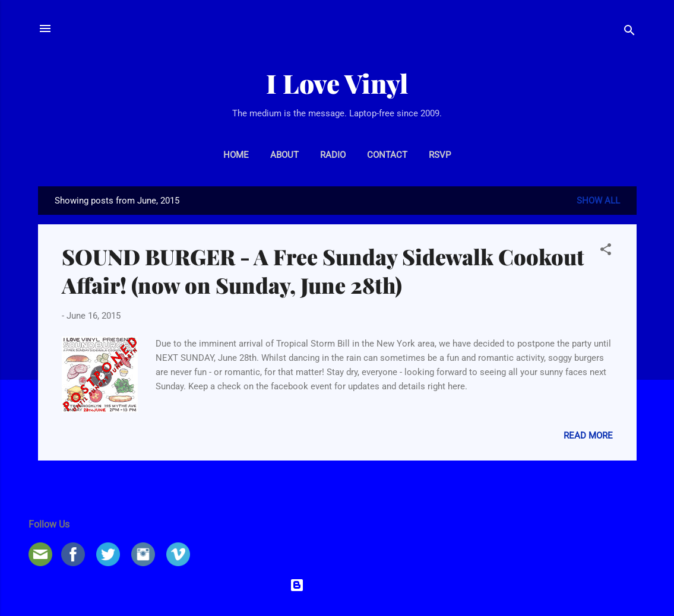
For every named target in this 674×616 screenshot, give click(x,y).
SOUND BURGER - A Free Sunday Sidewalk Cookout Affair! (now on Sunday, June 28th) (323, 271)
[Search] (629, 32)
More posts (337, 484)
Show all (598, 201)
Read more (588, 436)
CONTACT (387, 155)
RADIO (333, 155)
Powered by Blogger (337, 585)
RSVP (440, 155)
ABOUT (284, 155)
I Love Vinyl (337, 83)
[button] (606, 251)
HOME (236, 155)
